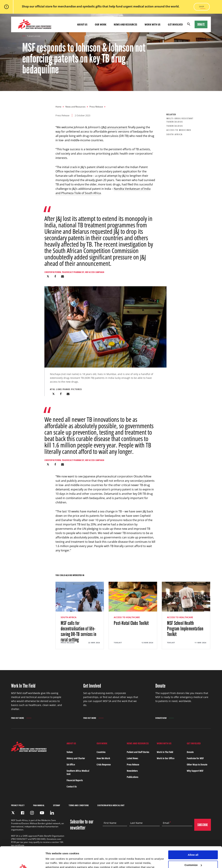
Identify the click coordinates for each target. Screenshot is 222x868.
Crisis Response (104, 764)
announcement (117, 127)
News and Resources (75, 107)
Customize (193, 845)
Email (166, 823)
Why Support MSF (195, 771)
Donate (201, 24)
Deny (193, 855)
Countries (101, 752)
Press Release (96, 107)
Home (58, 107)
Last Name (136, 823)
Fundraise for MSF (195, 758)
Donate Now (161, 718)
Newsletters (132, 771)
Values (70, 752)
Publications (133, 777)
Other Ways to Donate (197, 764)
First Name (110, 823)
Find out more (18, 718)
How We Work (103, 758)
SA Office (71, 764)
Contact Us (72, 786)
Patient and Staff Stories (138, 752)
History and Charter (76, 758)
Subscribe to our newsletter (82, 825)
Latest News (132, 758)
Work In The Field (165, 752)
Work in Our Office (166, 758)
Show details (54, 861)
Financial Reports (75, 780)
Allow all (193, 835)
